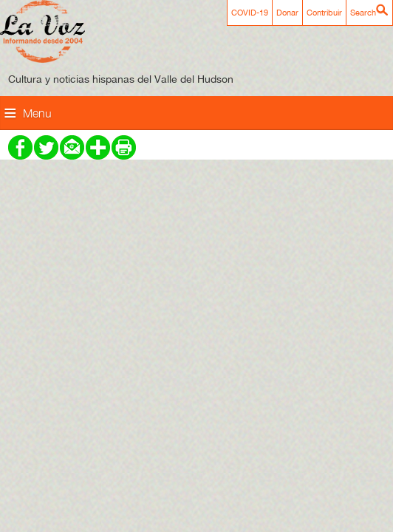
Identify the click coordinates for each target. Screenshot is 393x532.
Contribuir (324, 13)
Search (363, 13)
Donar (287, 13)
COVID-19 (250, 13)
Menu (37, 113)
